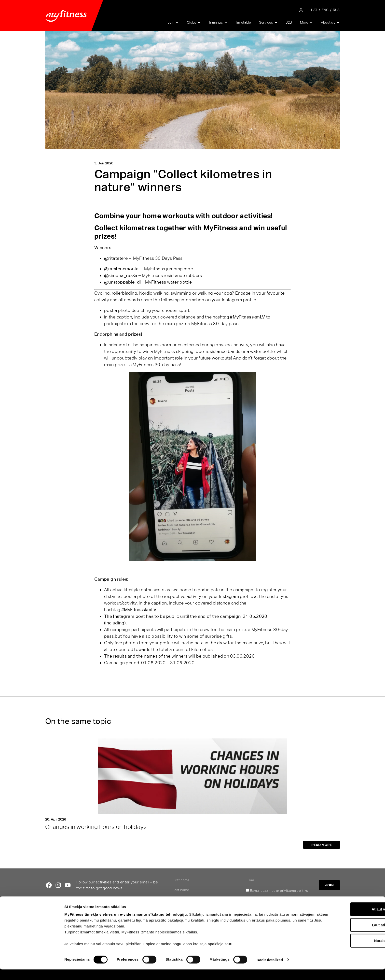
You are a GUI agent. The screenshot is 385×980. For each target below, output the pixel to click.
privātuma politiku (294, 891)
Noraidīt (344, 951)
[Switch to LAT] (314, 10)
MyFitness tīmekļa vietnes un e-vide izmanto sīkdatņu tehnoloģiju (126, 925)
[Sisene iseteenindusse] (301, 10)
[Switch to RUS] (336, 10)
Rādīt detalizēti (270, 970)
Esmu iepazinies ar (279, 891)
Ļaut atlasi (344, 935)
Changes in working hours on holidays (96, 827)
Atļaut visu (344, 920)
